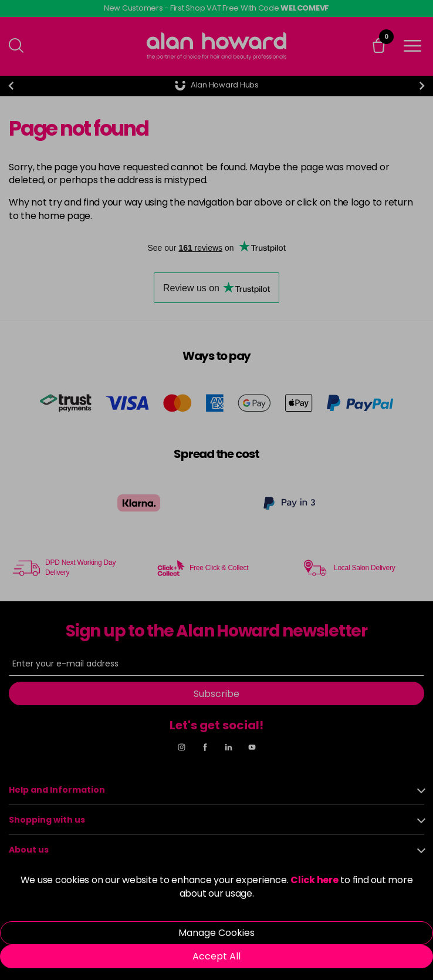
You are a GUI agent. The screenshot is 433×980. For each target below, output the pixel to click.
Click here (314, 880)
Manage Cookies (216, 933)
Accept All (216, 956)
